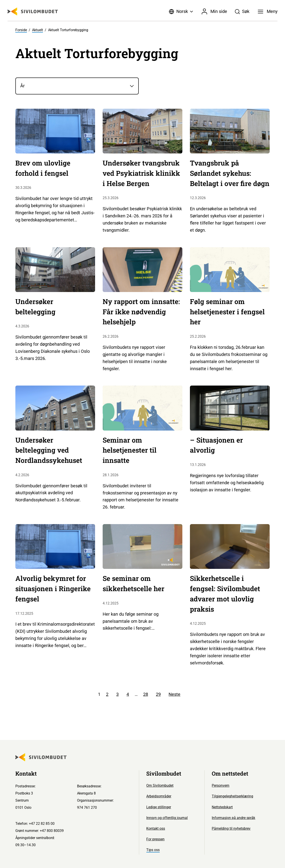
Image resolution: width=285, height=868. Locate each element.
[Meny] (268, 12)
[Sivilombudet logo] (33, 11)
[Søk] (242, 12)
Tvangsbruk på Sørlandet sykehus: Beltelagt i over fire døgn (230, 173)
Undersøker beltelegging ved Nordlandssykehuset (49, 450)
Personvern (221, 785)
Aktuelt (38, 30)
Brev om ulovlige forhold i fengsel (43, 168)
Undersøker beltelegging (35, 306)
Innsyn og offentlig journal (167, 818)
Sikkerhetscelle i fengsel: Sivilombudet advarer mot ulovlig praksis (225, 593)
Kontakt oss (156, 828)
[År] (77, 86)
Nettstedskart (222, 807)
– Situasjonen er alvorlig (216, 445)
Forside (21, 30)
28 (146, 694)
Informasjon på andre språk (233, 818)
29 (158, 694)
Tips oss (153, 850)
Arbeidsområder (159, 796)
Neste (174, 694)
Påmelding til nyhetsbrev (231, 828)
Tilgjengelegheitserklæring (232, 796)
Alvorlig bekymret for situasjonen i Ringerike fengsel (53, 588)
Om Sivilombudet (160, 785)
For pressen (155, 839)
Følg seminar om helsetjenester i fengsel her (227, 312)
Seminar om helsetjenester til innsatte (130, 450)
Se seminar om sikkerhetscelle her (133, 583)
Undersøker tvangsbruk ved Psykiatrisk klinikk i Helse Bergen (141, 173)
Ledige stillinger (159, 807)
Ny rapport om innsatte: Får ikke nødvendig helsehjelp (141, 312)
